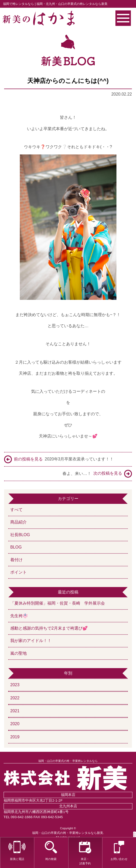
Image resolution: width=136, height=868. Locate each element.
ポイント (19, 572)
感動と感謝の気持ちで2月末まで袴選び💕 (49, 628)
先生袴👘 (19, 616)
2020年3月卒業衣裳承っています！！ (59, 459)
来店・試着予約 (85, 853)
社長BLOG (20, 535)
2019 (15, 737)
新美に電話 (17, 851)
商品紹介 (19, 522)
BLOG (16, 547)
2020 (15, 724)
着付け (16, 560)
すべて (16, 510)
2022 (15, 698)
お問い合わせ (119, 851)
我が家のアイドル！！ (31, 641)
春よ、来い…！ (97, 474)
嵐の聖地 (19, 653)
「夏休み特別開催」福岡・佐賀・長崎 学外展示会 (60, 603)
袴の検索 (51, 851)
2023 (15, 685)
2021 (15, 711)
